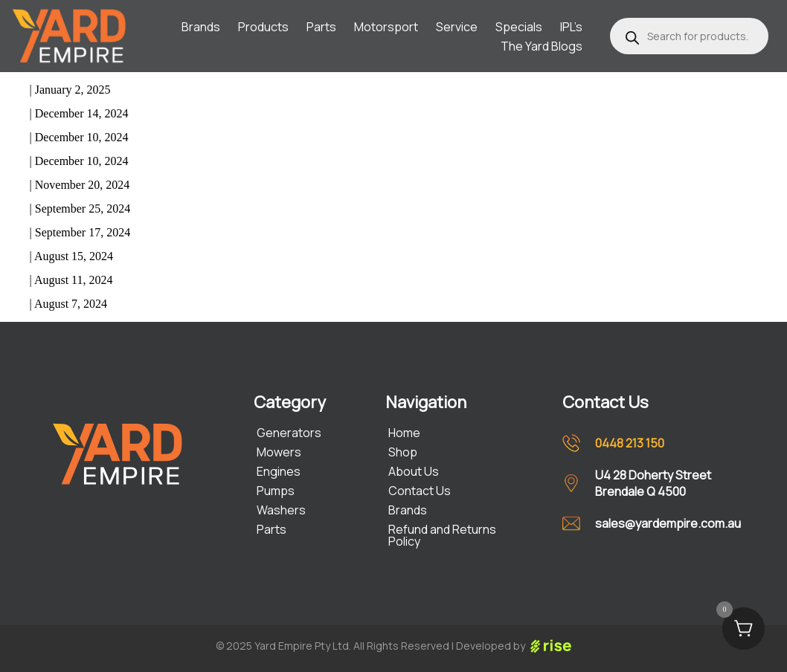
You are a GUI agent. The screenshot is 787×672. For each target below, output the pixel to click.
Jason (13, 90)
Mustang (21, 268)
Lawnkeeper (29, 101)
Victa (13, 220)
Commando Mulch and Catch (70, 197)
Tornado (20, 244)
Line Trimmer (33, 78)
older (20, 316)
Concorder (25, 149)
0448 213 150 (630, 443)
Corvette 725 (31, 173)
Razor (14, 292)
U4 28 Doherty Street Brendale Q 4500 (653, 483)
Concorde (23, 125)
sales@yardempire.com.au (668, 523)
